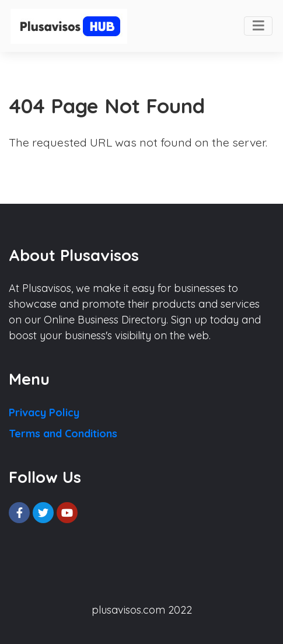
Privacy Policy (44, 412)
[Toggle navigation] (258, 26)
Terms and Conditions (63, 434)
